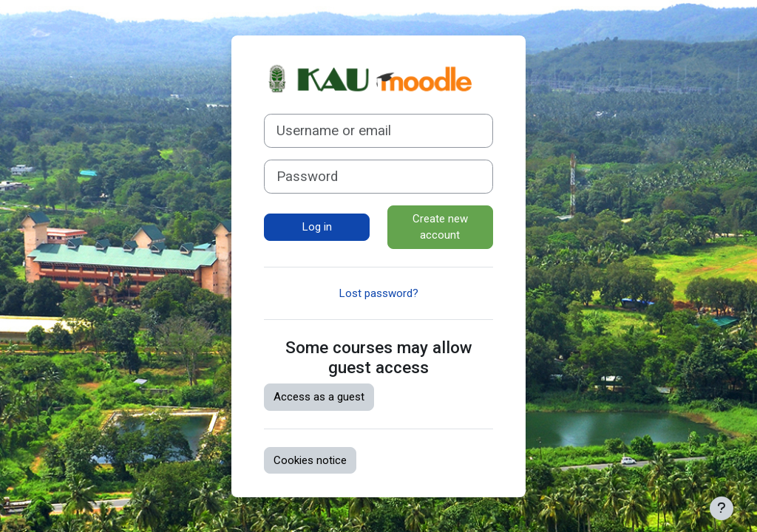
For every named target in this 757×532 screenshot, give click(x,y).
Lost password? (379, 293)
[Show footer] (722, 508)
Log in (317, 227)
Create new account (440, 227)
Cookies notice (310, 460)
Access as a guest (319, 397)
